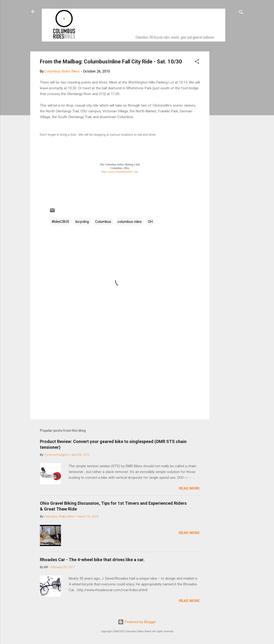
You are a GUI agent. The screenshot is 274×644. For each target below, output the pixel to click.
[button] (197, 62)
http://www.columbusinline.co (119, 172)
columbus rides (130, 222)
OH (150, 222)
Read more (189, 488)
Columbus (103, 222)
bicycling (82, 222)
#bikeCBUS (60, 222)
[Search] (241, 13)
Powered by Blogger (137, 622)
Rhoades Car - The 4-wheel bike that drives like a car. (92, 560)
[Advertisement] (228, 123)
